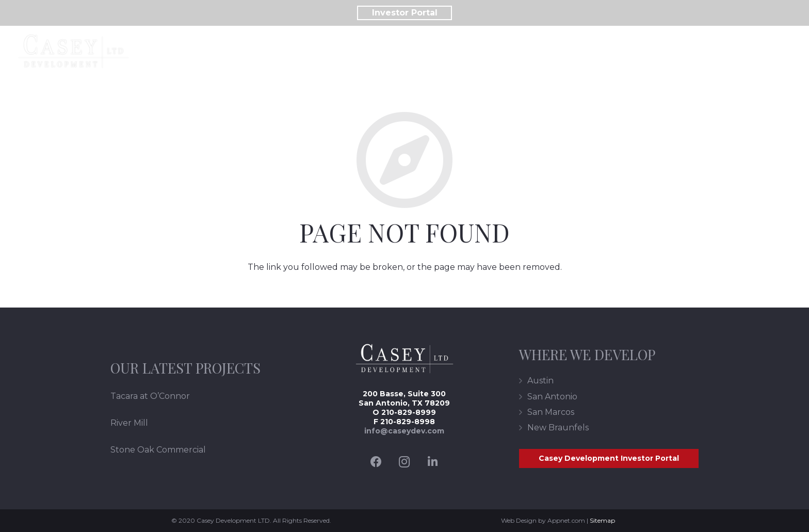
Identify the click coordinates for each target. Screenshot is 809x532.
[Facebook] (376, 462)
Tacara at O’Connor (150, 396)
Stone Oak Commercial (158, 450)
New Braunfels (558, 428)
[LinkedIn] (433, 462)
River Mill (129, 423)
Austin (540, 381)
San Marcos (551, 412)
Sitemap (602, 520)
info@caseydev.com (404, 431)
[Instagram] (404, 462)
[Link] (74, 52)
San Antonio (552, 397)
